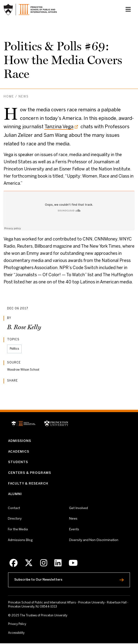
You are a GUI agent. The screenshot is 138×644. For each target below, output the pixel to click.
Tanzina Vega (59, 127)
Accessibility (25, 634)
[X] (29, 563)
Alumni (15, 494)
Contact (14, 509)
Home (9, 97)
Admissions (20, 441)
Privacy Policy (17, 625)
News (24, 97)
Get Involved (79, 508)
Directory (15, 519)
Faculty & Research (28, 484)
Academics (19, 452)
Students (18, 463)
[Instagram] (44, 563)
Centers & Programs (30, 473)
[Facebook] (14, 563)
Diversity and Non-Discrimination (94, 540)
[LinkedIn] (58, 563)
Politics (14, 349)
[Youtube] (73, 563)
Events (74, 530)
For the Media (18, 530)
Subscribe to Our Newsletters (50, 579)
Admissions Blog (20, 540)
